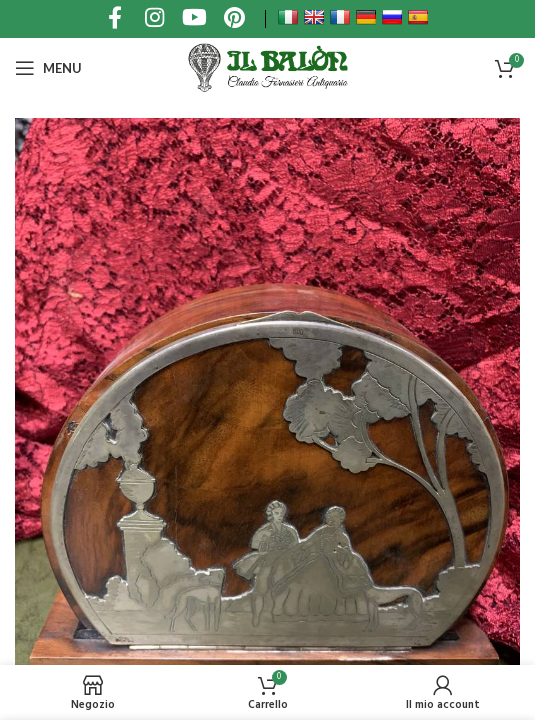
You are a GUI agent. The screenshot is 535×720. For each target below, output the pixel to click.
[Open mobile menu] (48, 68)
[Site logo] (267, 68)
